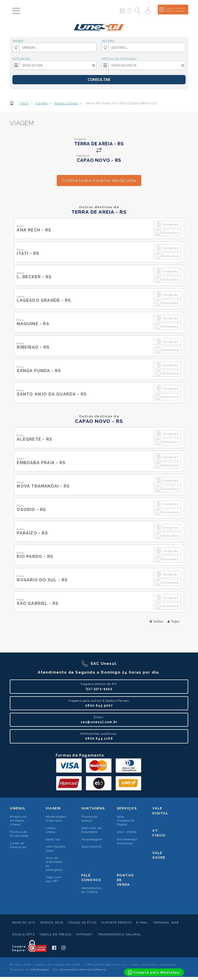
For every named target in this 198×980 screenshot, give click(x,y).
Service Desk (52, 923)
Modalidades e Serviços (56, 819)
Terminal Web (166, 923)
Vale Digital (160, 811)
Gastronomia (91, 847)
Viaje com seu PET (53, 879)
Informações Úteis (56, 849)
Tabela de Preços (55, 935)
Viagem (53, 808)
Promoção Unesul (89, 819)
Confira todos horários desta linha (99, 181)
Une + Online (127, 832)
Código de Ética (82, 923)
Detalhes (167, 233)
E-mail (142, 923)
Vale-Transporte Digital (125, 821)
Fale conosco (91, 878)
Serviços (127, 808)
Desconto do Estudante (91, 830)
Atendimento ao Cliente (91, 890)
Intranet (85, 935)
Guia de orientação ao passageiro (54, 864)
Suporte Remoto (117, 923)
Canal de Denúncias (18, 845)
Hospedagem (92, 839)
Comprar (167, 224)
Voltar (159, 621)
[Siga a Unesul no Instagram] (129, 12)
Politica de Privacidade (19, 834)
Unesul (18, 808)
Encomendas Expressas (127, 841)
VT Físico (159, 833)
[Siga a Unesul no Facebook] (122, 12)
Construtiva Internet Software (83, 970)
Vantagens (93, 808)
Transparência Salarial (119, 935)
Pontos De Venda (125, 880)
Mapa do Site (24, 923)
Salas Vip (53, 839)
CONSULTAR (99, 80)
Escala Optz (23, 935)
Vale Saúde (159, 855)
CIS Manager (40, 970)
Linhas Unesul (51, 830)
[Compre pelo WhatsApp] (154, 972)
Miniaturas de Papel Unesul (18, 821)
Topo (175, 621)
